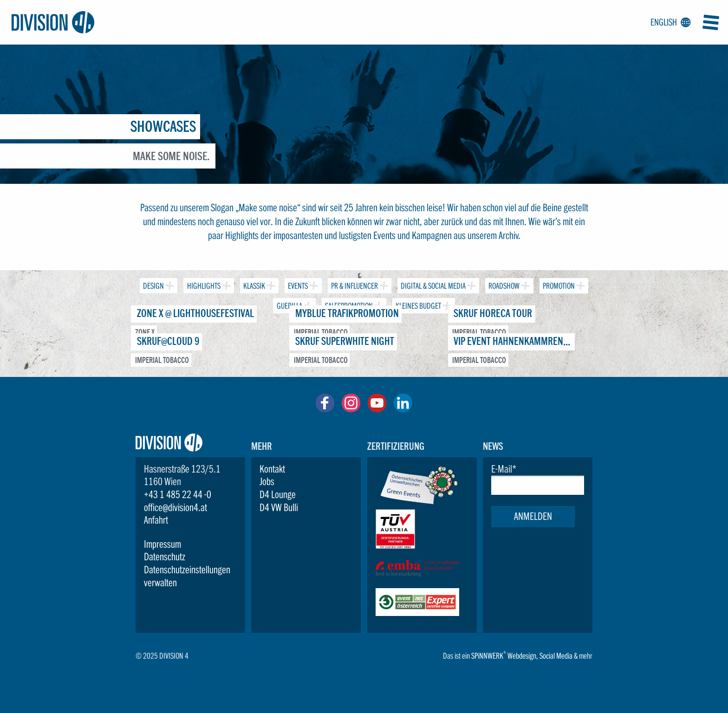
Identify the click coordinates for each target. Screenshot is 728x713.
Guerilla (288, 304)
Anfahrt (156, 520)
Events (297, 284)
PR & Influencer (354, 284)
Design (153, 284)
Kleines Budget (417, 304)
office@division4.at (175, 507)
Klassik (253, 284)
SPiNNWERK (487, 656)
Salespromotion (348, 304)
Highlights (202, 284)
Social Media (556, 656)
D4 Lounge (278, 494)
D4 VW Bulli (279, 507)
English (669, 23)
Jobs (267, 481)
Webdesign (522, 656)
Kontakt (272, 469)
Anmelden (533, 516)
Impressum (162, 544)
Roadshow (503, 284)
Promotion (558, 284)
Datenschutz (165, 557)
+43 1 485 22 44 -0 (178, 494)
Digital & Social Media (432, 284)
